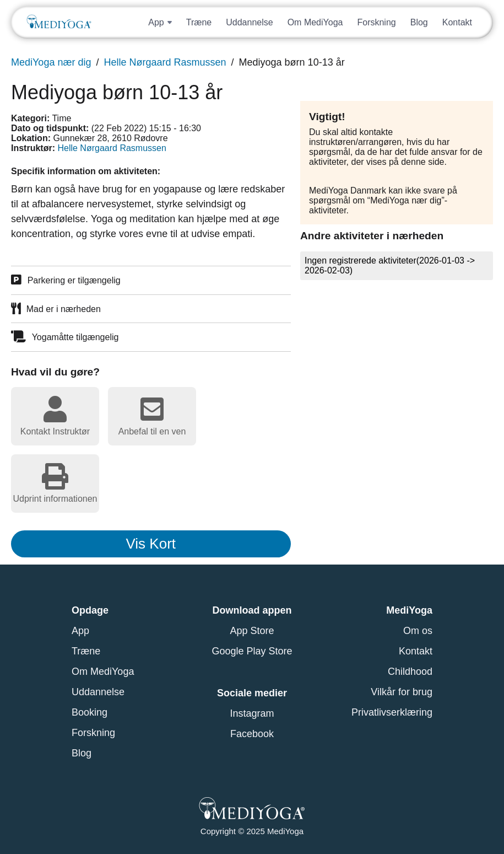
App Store (252, 631)
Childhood (410, 672)
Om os (418, 631)
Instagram (252, 713)
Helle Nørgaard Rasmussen (165, 62)
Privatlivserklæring (392, 712)
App (80, 631)
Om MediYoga (315, 22)
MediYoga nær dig (51, 62)
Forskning (376, 22)
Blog (419, 22)
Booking (90, 712)
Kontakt (457, 22)
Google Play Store (252, 651)
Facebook (252, 734)
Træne (199, 22)
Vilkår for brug (402, 692)
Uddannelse (249, 22)
